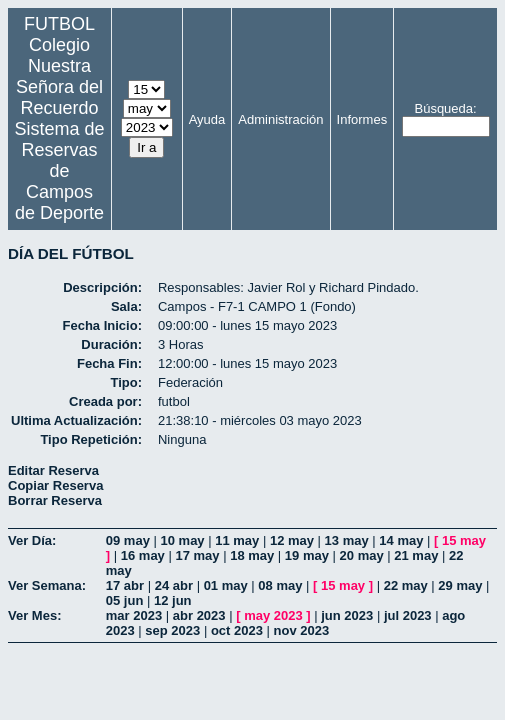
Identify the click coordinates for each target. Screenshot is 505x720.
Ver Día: (32, 540)
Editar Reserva (53, 470)
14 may (401, 540)
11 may (237, 540)
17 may (197, 555)
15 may (464, 540)
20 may (362, 555)
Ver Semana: (47, 585)
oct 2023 (237, 630)
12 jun (173, 600)
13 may (347, 540)
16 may (143, 555)
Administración (280, 119)
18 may (252, 555)
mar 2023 (134, 615)
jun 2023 (347, 615)
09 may (128, 540)
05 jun (125, 600)
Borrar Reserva (55, 500)
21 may (416, 555)
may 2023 (273, 615)
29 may (460, 585)
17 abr (125, 585)
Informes (362, 119)
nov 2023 (302, 630)
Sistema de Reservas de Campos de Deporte (59, 171)
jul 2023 (408, 615)
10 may (183, 540)
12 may (292, 540)
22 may (406, 585)
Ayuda (207, 119)
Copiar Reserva (55, 485)
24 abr (174, 585)
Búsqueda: (445, 108)
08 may (280, 585)
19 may (307, 555)
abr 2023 (199, 615)
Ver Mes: (34, 615)
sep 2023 (172, 630)
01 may (226, 585)
